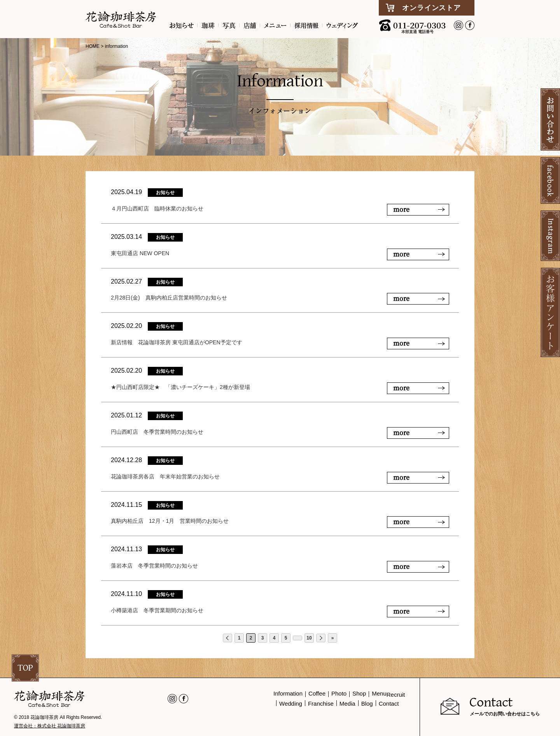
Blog (367, 704)
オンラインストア (431, 8)
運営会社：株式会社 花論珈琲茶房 (50, 726)
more (401, 209)
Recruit (396, 695)
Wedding (291, 704)
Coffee (317, 693)
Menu (379, 693)
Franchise (321, 704)
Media (347, 704)
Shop (359, 693)
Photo (339, 693)
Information (288, 693)
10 (309, 638)
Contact (389, 704)
